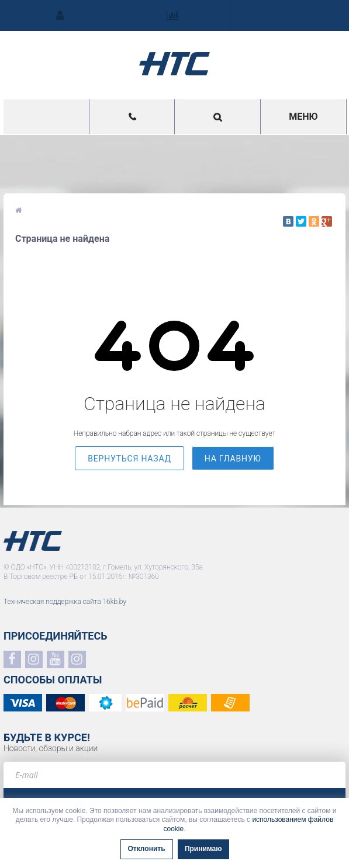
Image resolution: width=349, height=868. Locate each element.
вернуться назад (129, 459)
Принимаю (203, 849)
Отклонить (147, 849)
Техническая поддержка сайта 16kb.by (65, 602)
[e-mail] (174, 775)
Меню (303, 117)
